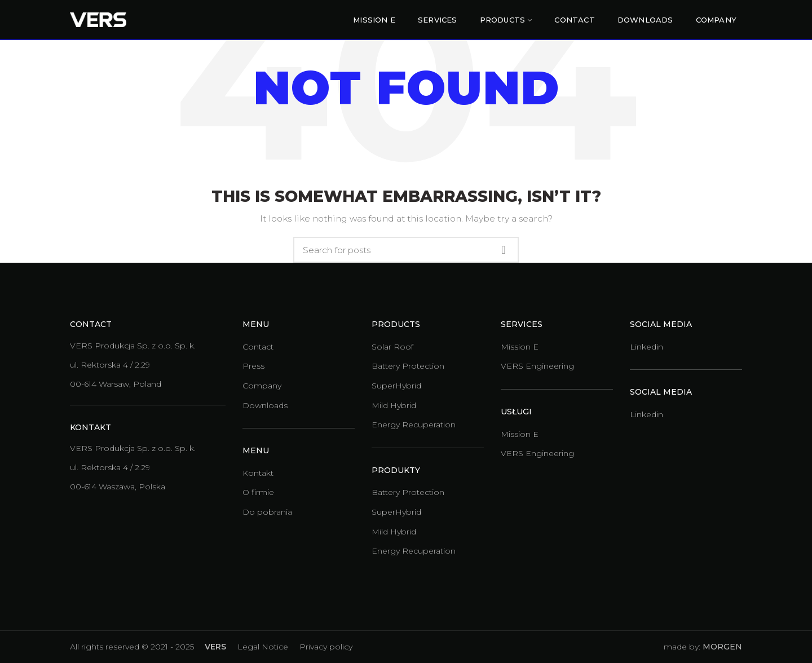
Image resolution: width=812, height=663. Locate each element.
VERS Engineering (537, 366)
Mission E (520, 347)
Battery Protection (408, 366)
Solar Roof (392, 347)
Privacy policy (326, 647)
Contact (258, 347)
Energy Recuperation (414, 425)
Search (504, 250)
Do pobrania (267, 512)
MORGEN (722, 647)
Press (253, 366)
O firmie (258, 492)
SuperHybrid (396, 386)
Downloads (265, 405)
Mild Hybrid (394, 405)
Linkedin (646, 347)
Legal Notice (263, 647)
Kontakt (258, 473)
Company (262, 386)
